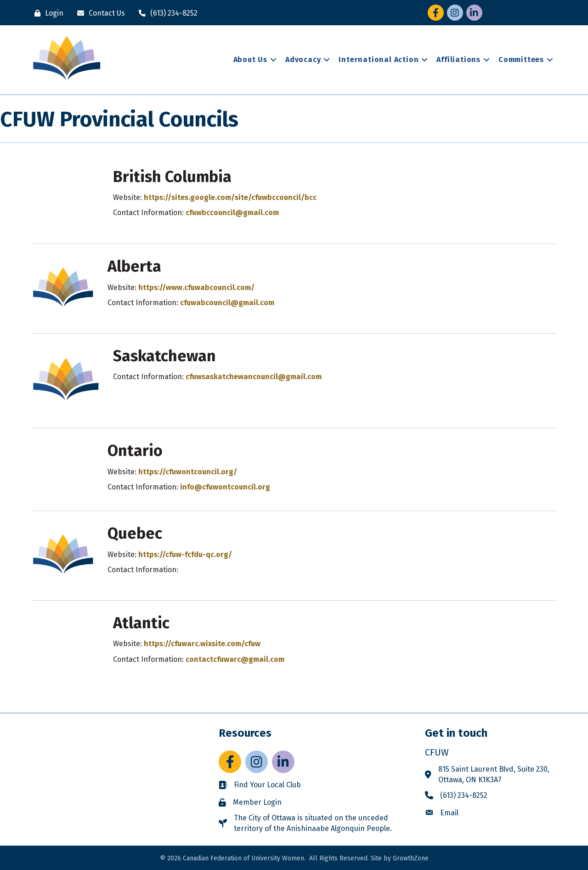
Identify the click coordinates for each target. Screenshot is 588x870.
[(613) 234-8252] (166, 13)
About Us (250, 60)
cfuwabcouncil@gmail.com (227, 303)
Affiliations (458, 60)
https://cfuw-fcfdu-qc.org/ (185, 554)
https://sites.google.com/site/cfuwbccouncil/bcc (230, 197)
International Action (379, 60)
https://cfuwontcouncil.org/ (188, 472)
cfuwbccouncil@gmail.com (232, 213)
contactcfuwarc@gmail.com (235, 659)
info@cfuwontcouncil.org (225, 487)
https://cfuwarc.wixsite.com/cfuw (202, 644)
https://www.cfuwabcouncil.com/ (196, 287)
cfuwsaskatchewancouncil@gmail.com (254, 377)
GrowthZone (411, 858)
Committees (521, 60)
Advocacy (303, 60)
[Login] (47, 13)
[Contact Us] (99, 13)
